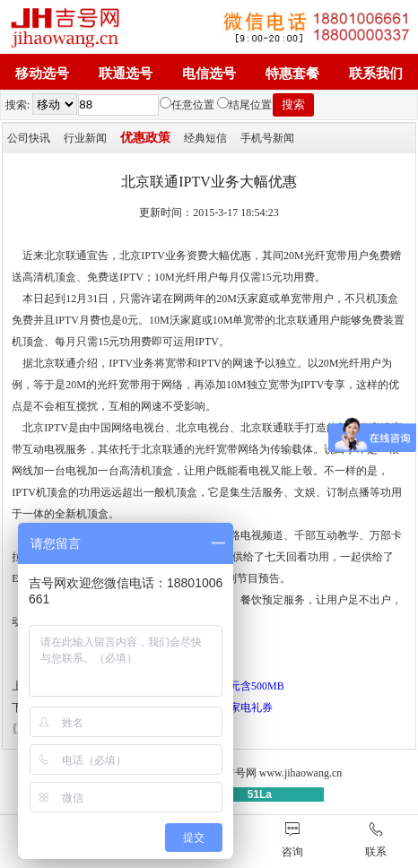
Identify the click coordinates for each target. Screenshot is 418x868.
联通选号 (126, 74)
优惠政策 (145, 138)
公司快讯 (29, 138)
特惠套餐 (292, 74)
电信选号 (209, 74)
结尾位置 (244, 105)
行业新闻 (85, 138)
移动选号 (42, 74)
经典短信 (205, 138)
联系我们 (376, 74)
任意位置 (187, 105)
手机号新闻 (267, 138)
